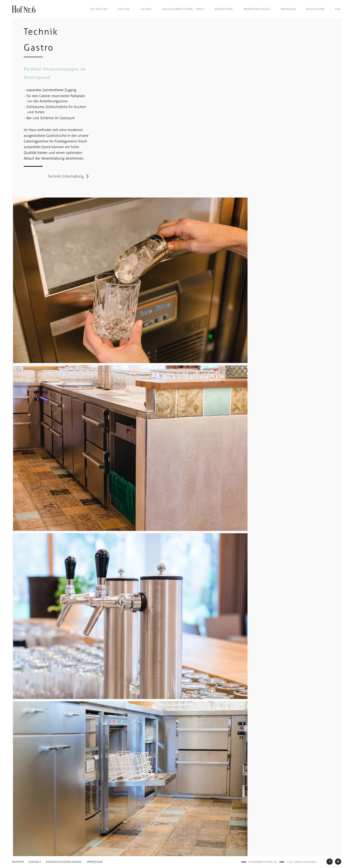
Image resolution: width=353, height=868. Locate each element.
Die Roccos (99, 9)
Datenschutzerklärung (64, 862)
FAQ (338, 9)
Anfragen (288, 9)
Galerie (146, 9)
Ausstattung (224, 9)
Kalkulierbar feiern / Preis (183, 9)
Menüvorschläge (257, 9)
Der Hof (124, 9)
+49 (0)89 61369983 (302, 862)
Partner (18, 862)
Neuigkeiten (316, 9)
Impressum (95, 862)
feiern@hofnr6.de (263, 862)
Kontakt (35, 862)
